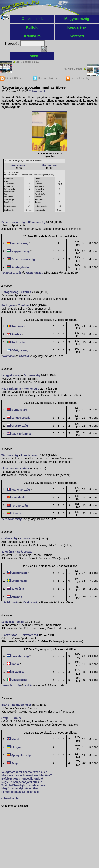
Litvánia (7, 469)
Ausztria (25, 538)
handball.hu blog (77, 78)
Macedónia (22, 469)
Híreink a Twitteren (46, 78)
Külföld (32, 27)
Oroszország (32, 375)
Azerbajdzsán (19, 165)
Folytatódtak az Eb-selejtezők (20, 792)
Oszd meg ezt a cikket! (15, 806)
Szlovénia (8, 552)
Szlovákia (8, 622)
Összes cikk (32, 19)
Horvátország (29, 635)
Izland (5, 705)
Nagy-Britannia (11, 389)
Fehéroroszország (13, 222)
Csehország (9, 538)
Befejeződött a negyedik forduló (22, 779)
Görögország (10, 292)
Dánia (21, 622)
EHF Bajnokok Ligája (27, 62)
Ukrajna (16, 718)
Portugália (8, 305)
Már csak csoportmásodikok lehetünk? (27, 775)
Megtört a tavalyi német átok (20, 788)
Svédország (25, 552)
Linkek (32, 56)
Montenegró (32, 389)
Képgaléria (77, 27)
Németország (37, 222)
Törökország (10, 455)
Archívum (32, 36)
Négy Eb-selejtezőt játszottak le (22, 782)
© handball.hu (38, 91)
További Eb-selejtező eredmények (23, 785)
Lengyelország (11, 375)
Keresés (77, 36)
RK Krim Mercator (74, 69)
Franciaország (30, 455)
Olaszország (9, 635)
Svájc (5, 718)
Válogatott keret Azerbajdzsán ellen (24, 772)
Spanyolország (22, 705)
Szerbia (26, 292)
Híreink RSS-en (12, 78)
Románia (24, 305)
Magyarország (77, 19)
